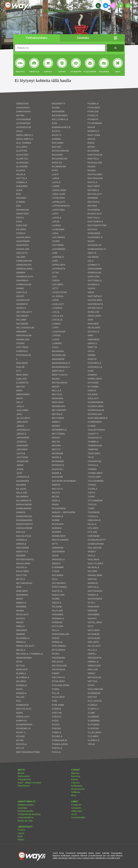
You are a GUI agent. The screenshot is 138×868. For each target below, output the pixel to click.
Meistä (21, 773)
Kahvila (75, 780)
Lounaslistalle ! (79, 817)
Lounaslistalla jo (26, 817)
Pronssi (21, 830)
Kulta (20, 836)
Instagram (76, 808)
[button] (115, 38)
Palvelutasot (24, 786)
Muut (74, 795)
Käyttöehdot (24, 776)
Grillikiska (76, 792)
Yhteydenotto (24, 780)
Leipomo (76, 783)
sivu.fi (74, 814)
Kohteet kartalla (25, 811)
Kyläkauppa (77, 786)
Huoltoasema (78, 789)
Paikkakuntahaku (26, 805)
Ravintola (76, 776)
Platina (21, 840)
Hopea (21, 833)
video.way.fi (77, 811)
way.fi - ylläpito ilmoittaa (29, 783)
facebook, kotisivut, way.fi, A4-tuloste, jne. (54, 30)
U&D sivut (54, 11)
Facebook (76, 805)
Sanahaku (22, 808)
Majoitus (75, 773)
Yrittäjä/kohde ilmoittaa (29, 814)
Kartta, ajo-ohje (25, 821)
